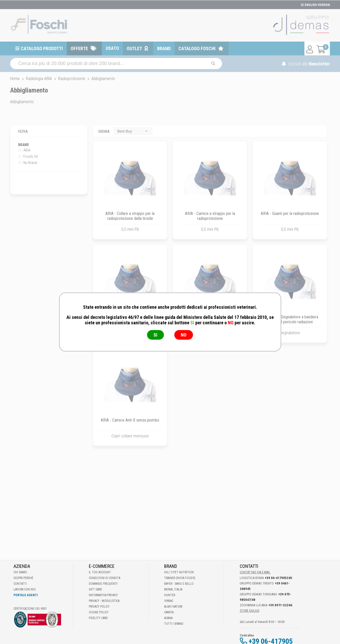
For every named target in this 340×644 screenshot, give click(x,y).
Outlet (134, 48)
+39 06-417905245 (278, 578)
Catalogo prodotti (42, 48)
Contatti (20, 584)
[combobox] (133, 131)
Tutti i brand (174, 624)
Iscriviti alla (306, 64)
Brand (164, 48)
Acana (168, 618)
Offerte (79, 48)
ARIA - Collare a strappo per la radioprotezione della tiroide (130, 216)
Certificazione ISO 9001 (30, 609)
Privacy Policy (99, 607)
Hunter (170, 595)
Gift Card (95, 589)
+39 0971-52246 (280, 605)
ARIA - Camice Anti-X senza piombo (130, 420)
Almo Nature (173, 607)
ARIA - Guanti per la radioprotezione (290, 213)
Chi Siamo (20, 572)
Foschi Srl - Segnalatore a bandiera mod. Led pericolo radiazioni (290, 319)
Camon (169, 612)
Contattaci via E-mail (255, 572)
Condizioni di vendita (105, 578)
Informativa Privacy (103, 595)
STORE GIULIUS (249, 611)
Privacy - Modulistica (104, 601)
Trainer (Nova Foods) (180, 578)
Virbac (169, 601)
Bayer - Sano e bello (179, 584)
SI (155, 335)
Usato (112, 48)
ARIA (24, 150)
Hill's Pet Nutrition (179, 572)
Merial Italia (173, 589)
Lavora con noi (25, 589)
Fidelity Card (98, 618)
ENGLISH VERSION (315, 5)
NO (184, 335)
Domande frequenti (103, 584)
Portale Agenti (26, 595)
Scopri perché (23, 578)
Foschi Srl (28, 156)
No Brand (28, 163)
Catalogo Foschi (197, 48)
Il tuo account (100, 572)
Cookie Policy (99, 612)
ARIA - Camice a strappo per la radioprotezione (210, 216)
